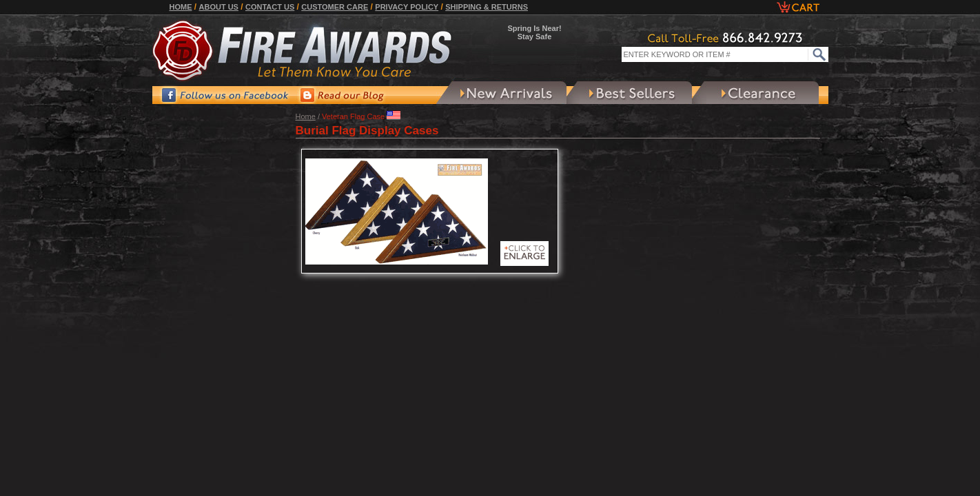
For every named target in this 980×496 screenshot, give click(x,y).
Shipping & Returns (487, 7)
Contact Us (270, 7)
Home (181, 7)
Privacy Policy (407, 7)
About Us (219, 7)
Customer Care (335, 7)
